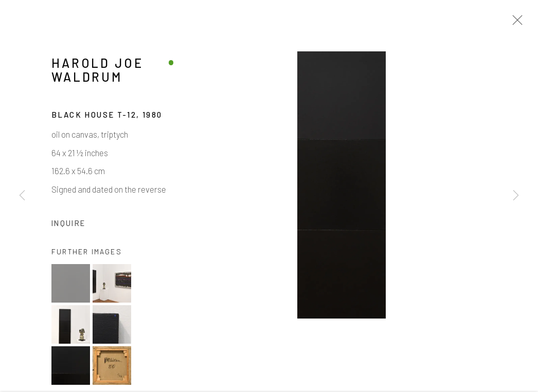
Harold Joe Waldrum (97, 72)
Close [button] (515, 23)
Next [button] (516, 196)
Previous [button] (22, 196)
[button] (71, 286)
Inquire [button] (68, 225)
